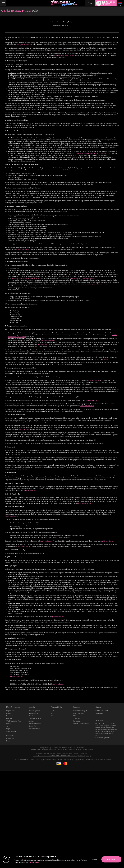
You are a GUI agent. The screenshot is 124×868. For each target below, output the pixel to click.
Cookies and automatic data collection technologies (92, 153)
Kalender (9, 718)
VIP (7, 726)
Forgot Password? (79, 713)
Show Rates (32, 716)
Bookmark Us (100, 713)
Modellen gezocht (34, 711)
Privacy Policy (56, 760)
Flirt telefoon (10, 738)
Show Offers (32, 726)
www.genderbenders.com (24, 45)
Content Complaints (91, 760)
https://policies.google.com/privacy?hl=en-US (25, 278)
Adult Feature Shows (35, 718)
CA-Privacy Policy (67, 760)
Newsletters (77, 721)
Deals (8, 741)
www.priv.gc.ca (25, 429)
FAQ (75, 716)
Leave (97, 859)
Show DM (0, 693)
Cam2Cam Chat (11, 731)
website (105, 359)
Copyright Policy (79, 760)
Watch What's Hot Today (14, 721)
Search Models (33, 713)
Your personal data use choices (99, 284)
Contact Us (77, 718)
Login (90, 3)
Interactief (9, 716)
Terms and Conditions (87, 406)
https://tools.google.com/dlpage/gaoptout (82, 278)
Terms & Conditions (105, 760)
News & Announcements (81, 724)
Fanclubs (31, 721)
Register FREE (11, 711)
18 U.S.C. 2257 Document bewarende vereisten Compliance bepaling (62, 756)
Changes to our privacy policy (65, 55)
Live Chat (9, 713)
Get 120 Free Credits (102, 711)
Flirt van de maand (34, 729)
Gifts (52, 716)
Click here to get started (103, 738)
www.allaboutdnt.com (84, 503)
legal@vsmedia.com (23, 249)
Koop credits (10, 736)
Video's (8, 724)
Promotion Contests (35, 724)
